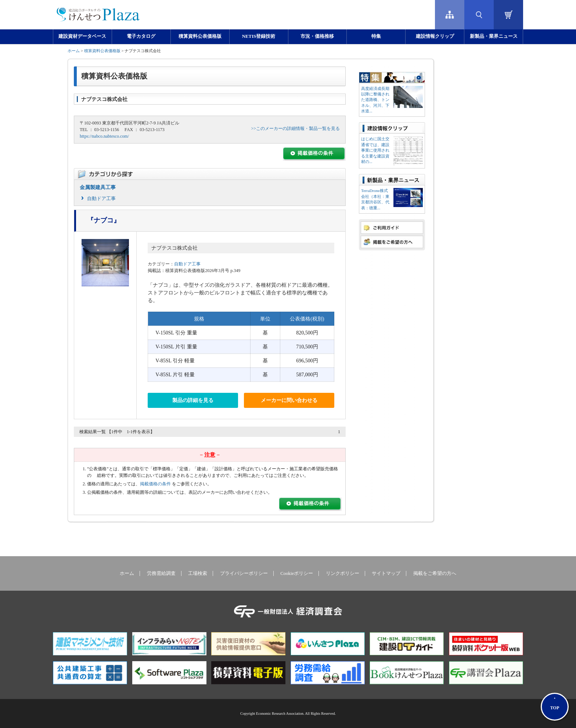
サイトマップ (386, 573)
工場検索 (198, 573)
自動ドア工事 (101, 198)
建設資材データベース (82, 36)
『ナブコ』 (104, 220)
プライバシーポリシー (244, 573)
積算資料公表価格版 (200, 36)
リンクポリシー (343, 573)
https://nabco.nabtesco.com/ (104, 136)
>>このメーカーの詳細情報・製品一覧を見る (295, 128)
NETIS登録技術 (259, 36)
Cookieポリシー (297, 573)
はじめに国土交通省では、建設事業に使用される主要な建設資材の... (375, 150)
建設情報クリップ (435, 36)
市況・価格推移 (317, 36)
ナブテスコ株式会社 (174, 248)
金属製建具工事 (98, 187)
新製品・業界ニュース (494, 36)
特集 (376, 36)
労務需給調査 (161, 573)
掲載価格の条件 (155, 484)
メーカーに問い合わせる (289, 400)
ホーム (74, 51)
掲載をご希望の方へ (435, 573)
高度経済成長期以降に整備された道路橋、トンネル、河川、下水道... (375, 100)
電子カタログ (141, 36)
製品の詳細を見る (193, 400)
